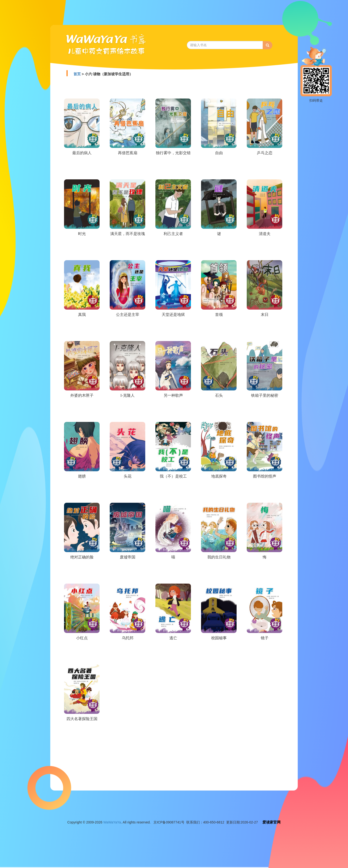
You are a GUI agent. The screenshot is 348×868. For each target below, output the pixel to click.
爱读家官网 (272, 822)
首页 (77, 74)
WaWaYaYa (112, 822)
